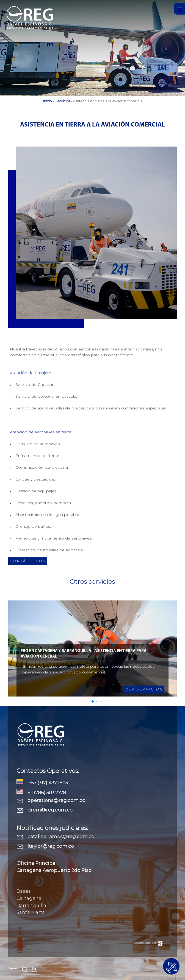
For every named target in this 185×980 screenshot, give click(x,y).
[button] (93, 701)
